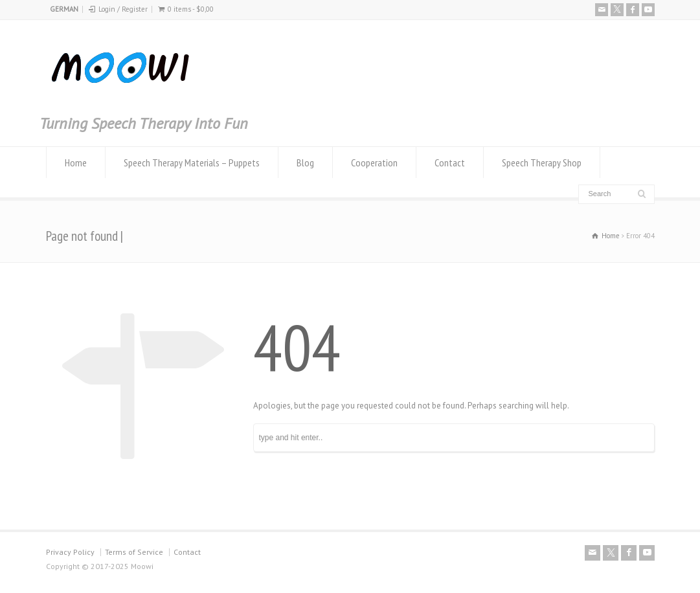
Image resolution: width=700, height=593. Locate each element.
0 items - (191, 9)
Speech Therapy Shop (542, 162)
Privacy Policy (70, 552)
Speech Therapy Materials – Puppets (192, 162)
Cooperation (374, 162)
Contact (450, 162)
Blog (305, 162)
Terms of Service (134, 552)
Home (76, 162)
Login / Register (123, 9)
